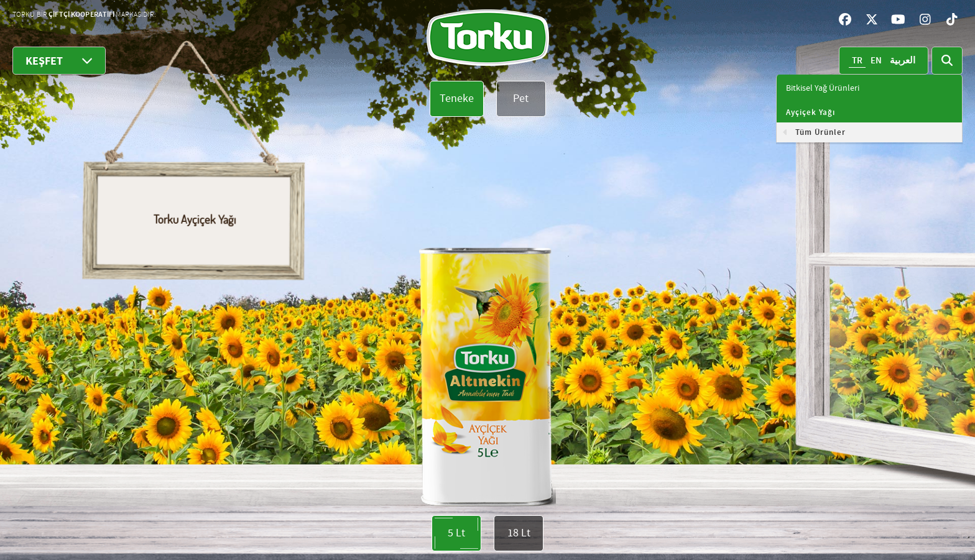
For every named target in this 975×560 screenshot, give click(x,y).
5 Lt (456, 533)
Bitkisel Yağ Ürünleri (823, 88)
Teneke (457, 99)
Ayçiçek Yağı (811, 112)
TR (857, 61)
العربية (903, 61)
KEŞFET (59, 61)
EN (876, 61)
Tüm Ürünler (820, 132)
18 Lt (519, 533)
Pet (521, 99)
